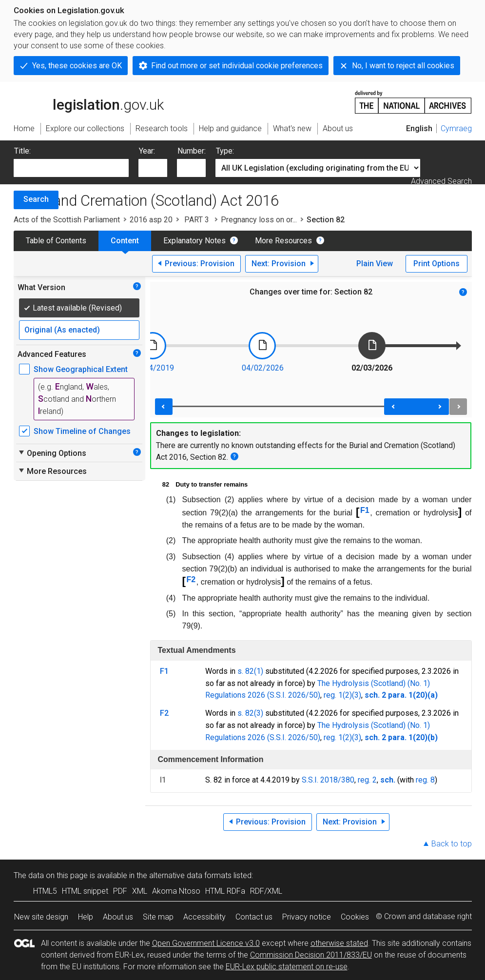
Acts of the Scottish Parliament (67, 220)
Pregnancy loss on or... (259, 220)
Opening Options (52, 453)
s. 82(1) (250, 671)
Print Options (436, 264)
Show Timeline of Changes (82, 431)
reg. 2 (367, 780)
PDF (120, 891)
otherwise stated (339, 943)
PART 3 (197, 220)
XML (140, 891)
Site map (158, 917)
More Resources (283, 241)
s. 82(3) (250, 713)
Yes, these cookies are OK (77, 66)
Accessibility (204, 917)
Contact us (254, 917)
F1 (365, 510)
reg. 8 (425, 780)
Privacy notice (307, 917)
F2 (191, 579)
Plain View (375, 264)
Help (86, 917)
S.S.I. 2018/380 (328, 780)
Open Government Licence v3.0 (206, 943)
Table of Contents (56, 241)
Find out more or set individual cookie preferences (237, 66)
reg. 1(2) (338, 695)
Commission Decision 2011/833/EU (311, 955)
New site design (41, 917)
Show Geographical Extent (81, 369)
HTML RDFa (225, 891)
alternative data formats (190, 875)
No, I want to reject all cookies (403, 66)
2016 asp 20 (151, 220)
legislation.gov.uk (89, 101)
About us (118, 917)
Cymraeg (456, 128)
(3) (357, 695)
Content (125, 241)
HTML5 (45, 891)
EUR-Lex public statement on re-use (287, 967)
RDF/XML (266, 891)
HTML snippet (85, 891)
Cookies (355, 917)
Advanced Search (441, 181)
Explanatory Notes (194, 241)
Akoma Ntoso (176, 891)
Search (36, 199)
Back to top (452, 844)
